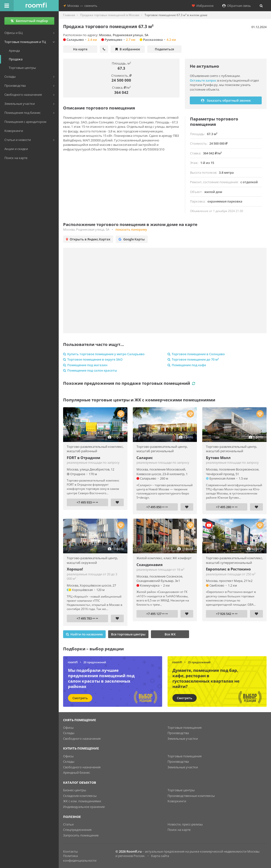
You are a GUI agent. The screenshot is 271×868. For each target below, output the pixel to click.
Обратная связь (237, 6)
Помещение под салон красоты (90, 370)
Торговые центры (181, 790)
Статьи (68, 824)
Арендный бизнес (77, 772)
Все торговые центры (128, 634)
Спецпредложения (77, 830)
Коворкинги (177, 801)
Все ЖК (170, 634)
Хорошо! (75, 569)
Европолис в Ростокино (228, 569)
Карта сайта (160, 856)
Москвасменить (80, 6)
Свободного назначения (82, 739)
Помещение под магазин (85, 365)
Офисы (68, 728)
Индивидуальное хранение (84, 807)
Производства (178, 733)
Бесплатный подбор (29, 21)
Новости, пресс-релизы (185, 824)
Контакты (70, 851)
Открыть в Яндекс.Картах (88, 239)
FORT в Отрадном (84, 458)
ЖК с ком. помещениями (82, 801)
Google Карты (132, 239)
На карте (80, 49)
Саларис (145, 458)
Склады (69, 733)
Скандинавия (150, 565)
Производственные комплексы (191, 796)
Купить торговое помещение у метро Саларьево (104, 354)
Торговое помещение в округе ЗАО (93, 359)
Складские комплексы (80, 796)
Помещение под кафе (187, 365)
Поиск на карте (179, 830)
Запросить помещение (81, 835)
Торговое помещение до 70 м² (193, 359)
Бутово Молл (218, 458)
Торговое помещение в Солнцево (196, 354)
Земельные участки (183, 739)
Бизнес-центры (75, 790)
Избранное (203, 6)
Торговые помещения (185, 728)
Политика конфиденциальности (80, 858)
